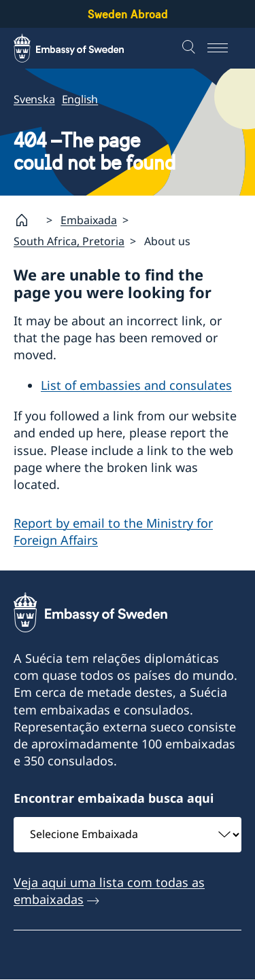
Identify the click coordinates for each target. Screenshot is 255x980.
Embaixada (89, 220)
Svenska (34, 99)
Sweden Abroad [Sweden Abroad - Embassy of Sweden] (128, 14)
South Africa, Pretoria (69, 241)
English (80, 99)
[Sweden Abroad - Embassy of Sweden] (82, 48)
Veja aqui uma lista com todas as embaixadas (109, 891)
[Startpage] (27, 220)
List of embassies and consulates (136, 385)
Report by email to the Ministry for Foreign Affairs (113, 531)
